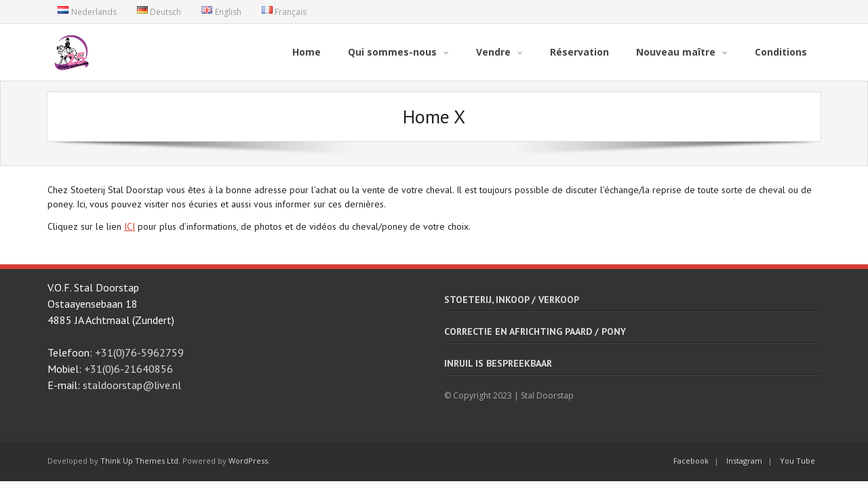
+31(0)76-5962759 (139, 352)
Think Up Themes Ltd (139, 461)
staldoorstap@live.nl (132, 384)
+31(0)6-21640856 (129, 368)
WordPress (248, 461)
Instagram (744, 461)
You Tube (797, 461)
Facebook (691, 461)
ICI (130, 226)
